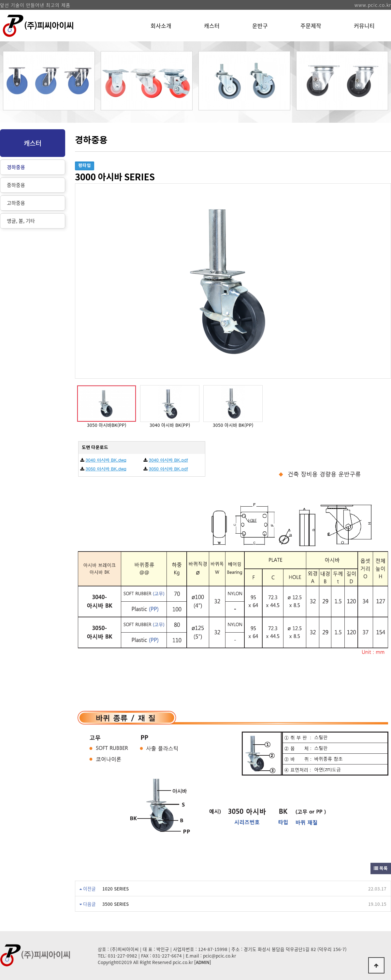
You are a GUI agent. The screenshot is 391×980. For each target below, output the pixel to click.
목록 (381, 868)
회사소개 (161, 26)
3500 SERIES (116, 904)
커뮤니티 (364, 26)
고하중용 (16, 203)
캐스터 (212, 26)
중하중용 (16, 185)
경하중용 (16, 167)
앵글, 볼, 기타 (21, 221)
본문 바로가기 (0, 0)
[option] (49, 81)
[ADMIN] (203, 962)
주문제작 (311, 26)
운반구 (260, 26)
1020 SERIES (116, 889)
